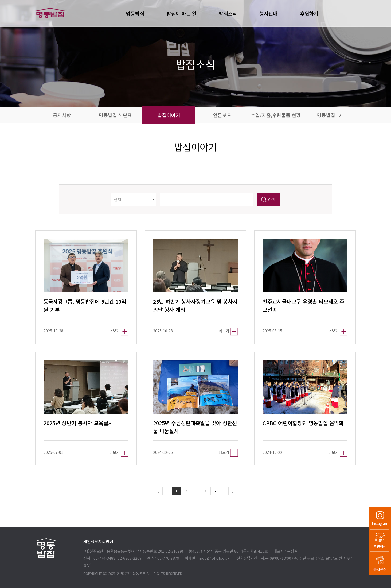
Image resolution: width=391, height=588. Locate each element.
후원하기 (380, 541)
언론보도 (222, 115)
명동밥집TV (329, 115)
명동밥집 (135, 13)
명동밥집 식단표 (115, 115)
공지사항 (62, 115)
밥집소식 (228, 13)
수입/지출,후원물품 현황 (276, 115)
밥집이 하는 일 (182, 13)
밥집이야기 (169, 115)
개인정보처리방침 (98, 541)
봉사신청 (380, 563)
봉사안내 (269, 13)
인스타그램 (380, 518)
